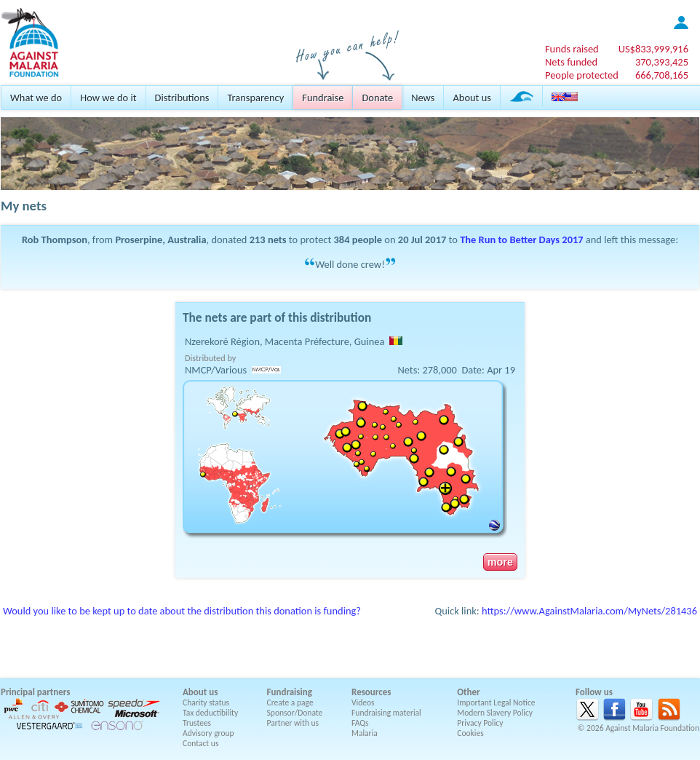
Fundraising (290, 692)
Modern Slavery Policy (495, 713)
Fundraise (323, 98)
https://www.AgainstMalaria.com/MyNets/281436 (589, 611)
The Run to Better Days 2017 (521, 240)
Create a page (290, 702)
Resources (371, 692)
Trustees (197, 723)
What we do (36, 98)
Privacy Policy (480, 723)
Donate (377, 98)
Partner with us (293, 723)
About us (472, 98)
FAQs (360, 723)
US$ (653, 49)
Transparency (255, 98)
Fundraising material (386, 713)
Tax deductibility (210, 713)
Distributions (182, 98)
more (500, 562)
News (423, 98)
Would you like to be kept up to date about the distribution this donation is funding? (182, 611)
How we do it (108, 98)
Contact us (200, 743)
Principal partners (35, 692)
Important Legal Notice (496, 702)
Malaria (365, 733)
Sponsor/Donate (295, 713)
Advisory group (208, 733)
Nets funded (571, 62)
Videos (363, 702)
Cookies (470, 733)
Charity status (206, 702)
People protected (582, 75)
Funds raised (572, 49)
